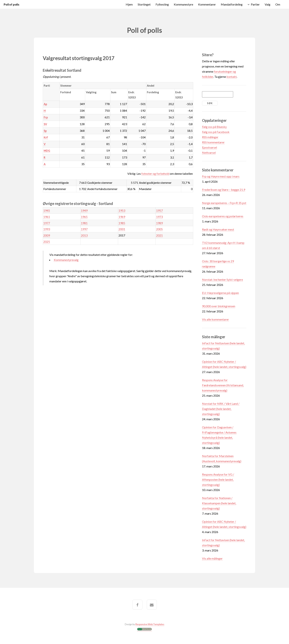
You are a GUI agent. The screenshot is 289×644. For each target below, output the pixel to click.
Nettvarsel (209, 153)
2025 (47, 242)
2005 (159, 229)
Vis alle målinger (212, 558)
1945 (47, 210)
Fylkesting (162, 4)
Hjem (129, 4)
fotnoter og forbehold (155, 174)
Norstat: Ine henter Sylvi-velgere (222, 280)
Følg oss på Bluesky (214, 127)
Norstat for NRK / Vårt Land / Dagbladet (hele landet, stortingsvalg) (221, 409)
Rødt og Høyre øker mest (218, 229)
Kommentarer (207, 4)
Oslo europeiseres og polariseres (223, 216)
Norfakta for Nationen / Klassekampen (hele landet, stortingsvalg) (219, 503)
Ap (45, 104)
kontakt (232, 77)
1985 (122, 223)
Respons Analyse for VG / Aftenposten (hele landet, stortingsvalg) (218, 479)
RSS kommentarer (213, 142)
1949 (84, 210)
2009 (47, 235)
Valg (268, 4)
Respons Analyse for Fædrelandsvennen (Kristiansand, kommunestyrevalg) (223, 385)
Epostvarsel (209, 147)
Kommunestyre (183, 4)
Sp (45, 131)
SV (45, 124)
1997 (84, 229)
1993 (47, 229)
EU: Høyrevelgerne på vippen (220, 293)
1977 (47, 223)
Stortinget (144, 4)
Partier (255, 4)
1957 (159, 210)
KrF (46, 137)
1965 (84, 217)
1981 (84, 223)
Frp (46, 117)
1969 (122, 217)
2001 (122, 229)
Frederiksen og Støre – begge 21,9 (224, 190)
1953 (122, 210)
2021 (159, 235)
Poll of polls (12, 4)
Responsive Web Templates (150, 624)
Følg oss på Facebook (216, 132)
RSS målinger (210, 137)
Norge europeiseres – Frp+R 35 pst (224, 203)
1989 (159, 223)
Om (278, 4)
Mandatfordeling (232, 4)
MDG (47, 151)
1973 (159, 217)
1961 (47, 217)
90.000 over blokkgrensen (219, 306)
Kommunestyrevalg (66, 260)
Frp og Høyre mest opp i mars (221, 176)
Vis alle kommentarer (215, 319)
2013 (84, 235)
